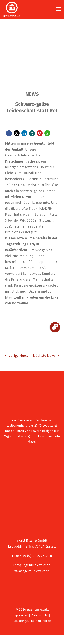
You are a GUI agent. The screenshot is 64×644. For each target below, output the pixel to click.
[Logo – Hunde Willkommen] (32, 453)
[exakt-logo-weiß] (12, 3)
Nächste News (44, 356)
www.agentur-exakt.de (32, 571)
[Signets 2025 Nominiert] (32, 583)
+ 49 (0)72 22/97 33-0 (36, 556)
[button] (9, 133)
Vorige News (18, 356)
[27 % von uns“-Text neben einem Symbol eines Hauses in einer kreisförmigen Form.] (32, 385)
